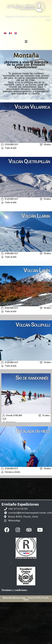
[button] (26, 42)
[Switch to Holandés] (16, 33)
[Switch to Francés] (10, 33)
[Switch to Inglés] (5, 33)
